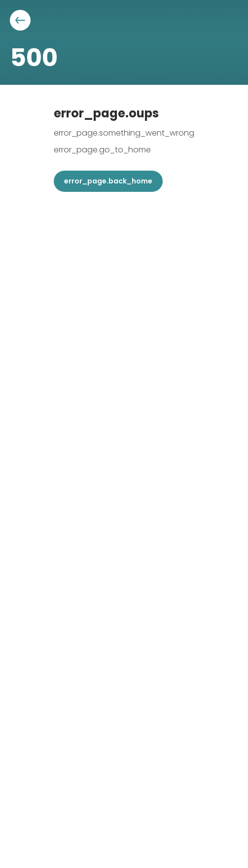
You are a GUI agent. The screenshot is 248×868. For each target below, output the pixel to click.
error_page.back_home (108, 181)
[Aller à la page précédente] (20, 20)
